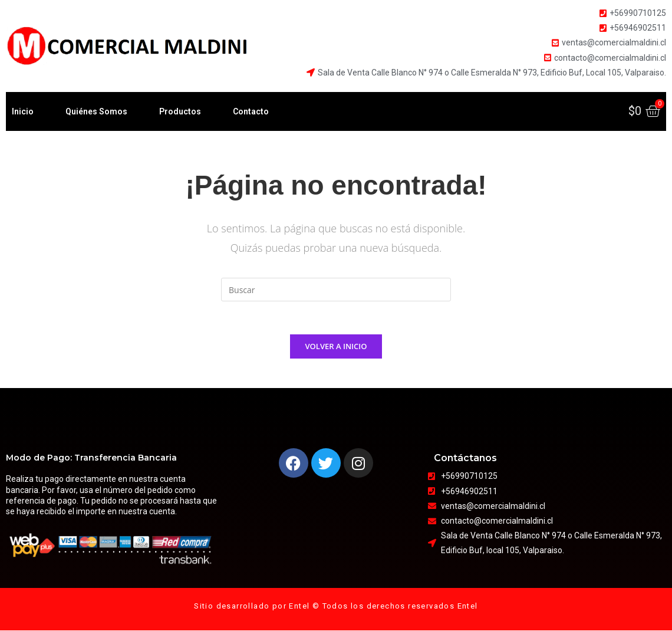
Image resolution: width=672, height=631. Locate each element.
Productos (180, 111)
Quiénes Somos (96, 111)
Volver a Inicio (336, 349)
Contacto (251, 111)
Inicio (23, 111)
